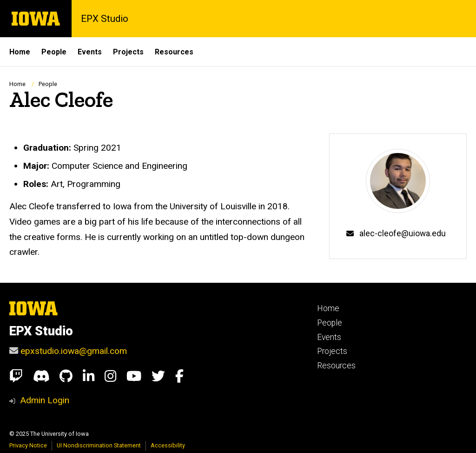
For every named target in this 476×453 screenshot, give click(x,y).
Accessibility (168, 445)
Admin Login (45, 400)
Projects (332, 351)
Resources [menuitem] (174, 52)
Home (17, 84)
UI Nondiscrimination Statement (99, 445)
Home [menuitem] (20, 52)
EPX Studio (105, 19)
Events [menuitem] (90, 52)
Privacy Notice (28, 445)
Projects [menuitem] (128, 52)
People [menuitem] (54, 52)
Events (329, 337)
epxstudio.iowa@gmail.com (74, 351)
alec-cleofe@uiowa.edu (403, 233)
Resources (336, 366)
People (48, 84)
